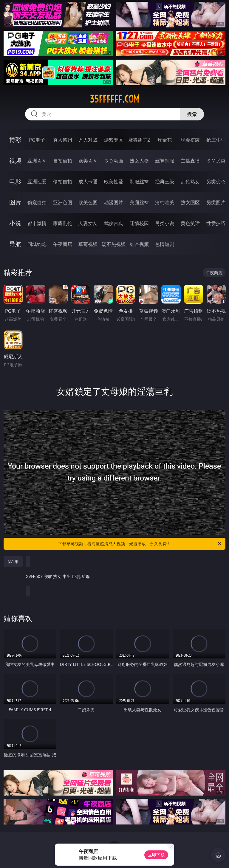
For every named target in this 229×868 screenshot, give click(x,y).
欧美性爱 (114, 182)
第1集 (13, 561)
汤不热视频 (114, 244)
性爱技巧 (216, 223)
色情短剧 (165, 244)
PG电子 (37, 140)
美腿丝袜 (139, 202)
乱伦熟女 (190, 182)
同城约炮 (37, 244)
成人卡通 (88, 182)
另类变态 (216, 182)
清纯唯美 (165, 202)
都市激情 (37, 223)
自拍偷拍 (63, 161)
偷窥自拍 (37, 202)
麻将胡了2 (139, 140)
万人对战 (88, 140)
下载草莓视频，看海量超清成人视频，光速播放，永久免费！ (140, 544)
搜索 (192, 114)
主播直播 (190, 161)
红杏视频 (139, 244)
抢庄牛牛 (216, 140)
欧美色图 (88, 202)
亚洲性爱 (37, 182)
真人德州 (63, 140)
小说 (15, 223)
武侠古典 (114, 223)
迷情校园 (139, 223)
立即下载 (156, 855)
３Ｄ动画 (114, 161)
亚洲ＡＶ (37, 161)
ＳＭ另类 (216, 161)
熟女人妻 (139, 161)
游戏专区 (114, 140)
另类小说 (165, 223)
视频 (15, 161)
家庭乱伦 (63, 223)
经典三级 (165, 182)
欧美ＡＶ (88, 161)
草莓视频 (88, 244)
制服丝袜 (139, 182)
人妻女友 (88, 223)
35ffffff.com (114, 99)
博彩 (15, 140)
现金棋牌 (190, 140)
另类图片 (216, 202)
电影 (15, 181)
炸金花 (165, 140)
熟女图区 (190, 202)
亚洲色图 (63, 202)
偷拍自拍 (63, 182)
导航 (15, 244)
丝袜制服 (165, 161)
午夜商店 (63, 244)
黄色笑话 (190, 223)
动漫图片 (114, 202)
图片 (15, 202)
